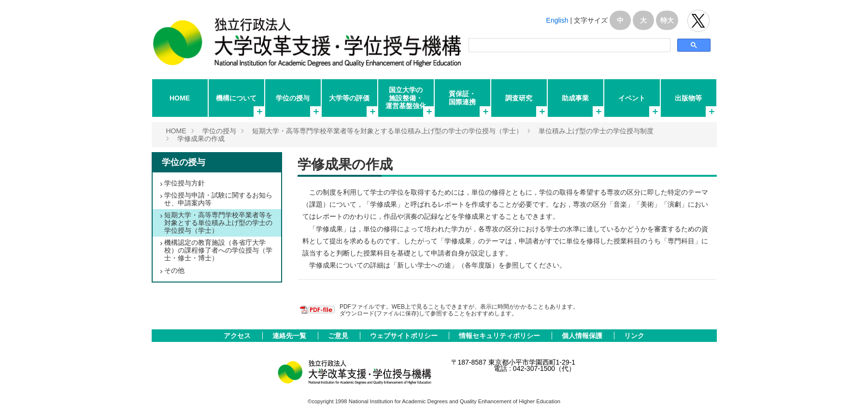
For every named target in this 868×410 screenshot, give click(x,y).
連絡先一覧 (290, 336)
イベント (632, 98)
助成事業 (575, 98)
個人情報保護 (583, 336)
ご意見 (339, 336)
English (557, 20)
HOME (180, 98)
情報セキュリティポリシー (500, 336)
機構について (236, 98)
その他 (174, 270)
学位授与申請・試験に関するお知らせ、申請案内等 (218, 199)
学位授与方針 (185, 183)
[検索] (569, 45)
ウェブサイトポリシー (405, 336)
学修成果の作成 (201, 139)
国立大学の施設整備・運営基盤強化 (406, 98)
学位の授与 (293, 98)
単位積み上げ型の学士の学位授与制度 (596, 131)
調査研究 (519, 98)
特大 (667, 20)
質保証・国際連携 (462, 98)
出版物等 (688, 98)
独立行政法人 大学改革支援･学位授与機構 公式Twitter (698, 21)
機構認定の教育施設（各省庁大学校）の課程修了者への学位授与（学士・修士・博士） (218, 250)
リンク (634, 336)
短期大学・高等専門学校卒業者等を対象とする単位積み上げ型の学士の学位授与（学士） (387, 131)
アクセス (238, 336)
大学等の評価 (349, 98)
